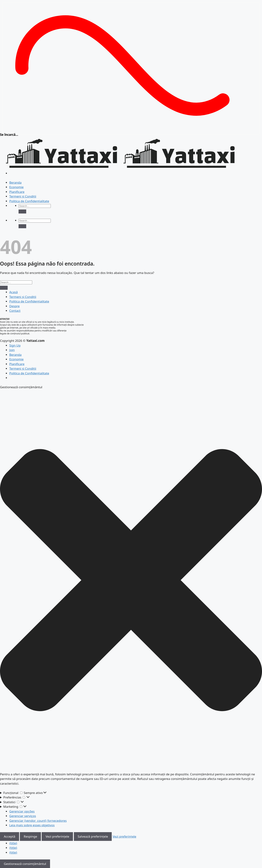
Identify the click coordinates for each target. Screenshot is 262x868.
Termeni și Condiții (23, 196)
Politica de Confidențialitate (29, 201)
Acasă (13, 292)
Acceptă (10, 836)
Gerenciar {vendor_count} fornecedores (38, 821)
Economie (16, 187)
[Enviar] (22, 211)
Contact (15, 311)
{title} (13, 843)
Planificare (17, 192)
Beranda (15, 182)
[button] (131, 581)
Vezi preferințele (57, 836)
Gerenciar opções (22, 811)
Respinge (30, 836)
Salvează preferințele (93, 836)
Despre (14, 306)
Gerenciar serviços (23, 816)
